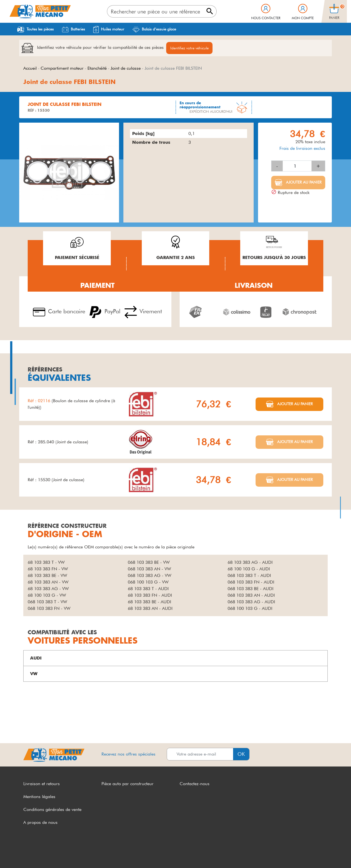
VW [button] (34, 674)
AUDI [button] (36, 659)
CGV (28, 854)
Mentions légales (39, 797)
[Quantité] (297, 167)
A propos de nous (40, 823)
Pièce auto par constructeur (128, 784)
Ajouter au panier (303, 183)
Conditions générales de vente (52, 810)
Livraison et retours (42, 784)
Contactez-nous (195, 784)
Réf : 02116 (40, 401)
